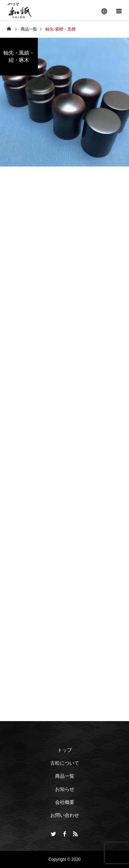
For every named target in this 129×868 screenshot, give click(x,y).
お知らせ (65, 789)
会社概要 (65, 802)
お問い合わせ (65, 815)
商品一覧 (65, 776)
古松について (65, 763)
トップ (65, 750)
